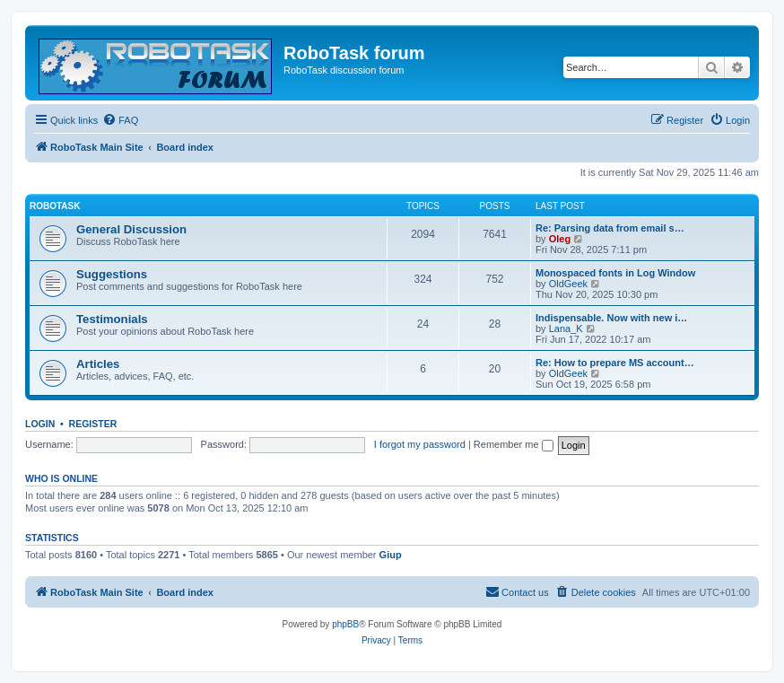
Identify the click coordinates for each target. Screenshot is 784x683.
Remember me (514, 444)
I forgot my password (420, 444)
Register (93, 424)
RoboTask (55, 206)
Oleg (560, 239)
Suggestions (112, 274)
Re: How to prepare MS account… (615, 363)
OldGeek (568, 284)
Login (40, 424)
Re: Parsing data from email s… (610, 228)
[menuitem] (120, 120)
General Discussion (131, 229)
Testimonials (112, 319)
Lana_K (566, 328)
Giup (391, 555)
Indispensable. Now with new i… (611, 318)
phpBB (345, 624)
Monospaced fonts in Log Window (615, 273)
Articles (98, 364)
